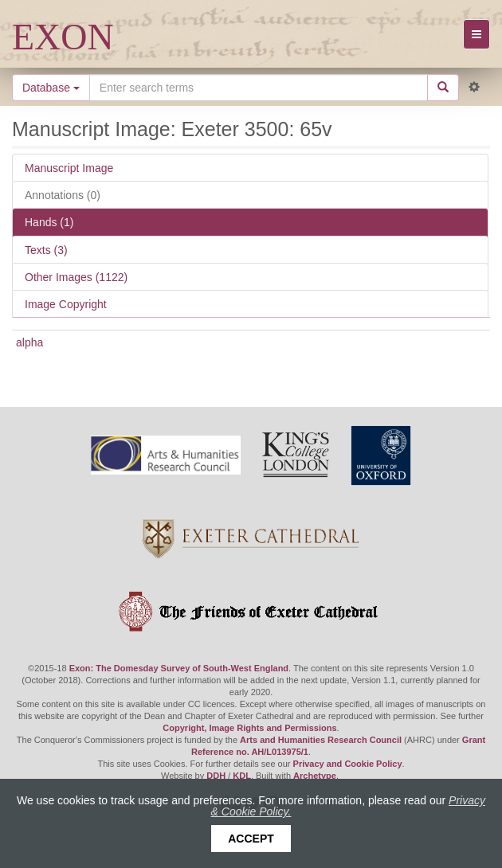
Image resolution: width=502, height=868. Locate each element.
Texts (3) (46, 250)
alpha (29, 342)
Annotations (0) (63, 195)
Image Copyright (66, 304)
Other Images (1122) (76, 277)
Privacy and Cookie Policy (348, 764)
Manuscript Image (69, 168)
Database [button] (51, 88)
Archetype (315, 776)
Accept (251, 839)
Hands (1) (49, 222)
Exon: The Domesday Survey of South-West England (179, 668)
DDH (216, 776)
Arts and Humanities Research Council (321, 740)
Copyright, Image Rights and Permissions (249, 728)
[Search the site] (259, 88)
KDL (242, 776)
